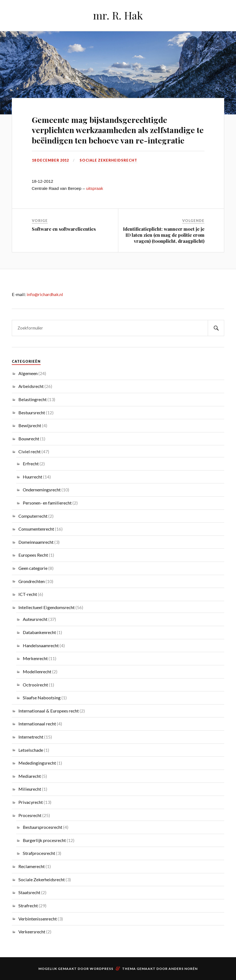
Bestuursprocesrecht (43, 827)
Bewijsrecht (30, 425)
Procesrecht (30, 815)
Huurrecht (33, 477)
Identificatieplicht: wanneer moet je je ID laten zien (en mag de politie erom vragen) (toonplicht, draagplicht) (164, 235)
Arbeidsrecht (31, 386)
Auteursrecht (35, 619)
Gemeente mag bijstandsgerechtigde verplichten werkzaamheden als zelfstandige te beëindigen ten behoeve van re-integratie (118, 130)
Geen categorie (33, 568)
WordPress (102, 969)
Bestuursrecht (32, 412)
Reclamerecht (32, 866)
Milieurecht (30, 789)
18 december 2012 (50, 160)
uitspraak (95, 188)
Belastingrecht (33, 399)
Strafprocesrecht (39, 853)
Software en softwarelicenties (64, 229)
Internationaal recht (37, 724)
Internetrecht (31, 737)
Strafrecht (28, 906)
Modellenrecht (37, 671)
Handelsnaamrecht (41, 645)
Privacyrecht (31, 802)
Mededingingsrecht (37, 763)
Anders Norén (183, 969)
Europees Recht (33, 555)
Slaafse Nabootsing (42, 698)
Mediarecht (30, 776)
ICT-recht (28, 594)
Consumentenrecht (36, 529)
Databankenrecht (39, 632)
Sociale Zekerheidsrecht (108, 160)
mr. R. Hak (118, 15)
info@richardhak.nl (45, 294)
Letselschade (31, 750)
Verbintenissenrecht (38, 919)
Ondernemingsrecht (42, 490)
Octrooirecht (35, 685)
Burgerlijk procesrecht (44, 840)
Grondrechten (32, 581)
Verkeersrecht (32, 932)
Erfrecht (31, 464)
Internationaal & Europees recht (49, 711)
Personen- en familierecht (47, 503)
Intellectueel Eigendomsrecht (47, 607)
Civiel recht (29, 451)
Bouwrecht (29, 439)
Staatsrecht (29, 892)
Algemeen (28, 373)
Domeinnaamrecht (36, 542)
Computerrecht (33, 516)
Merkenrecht (35, 658)
